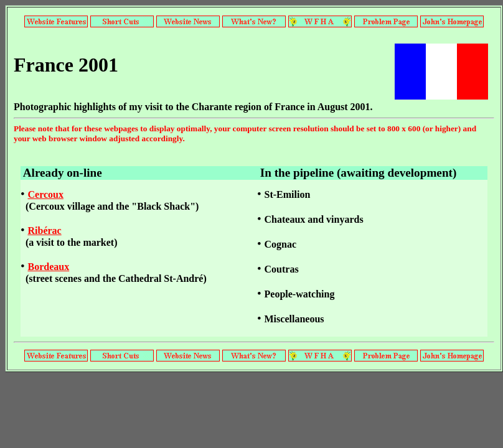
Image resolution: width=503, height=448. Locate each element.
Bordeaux (49, 267)
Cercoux (46, 194)
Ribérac (45, 231)
